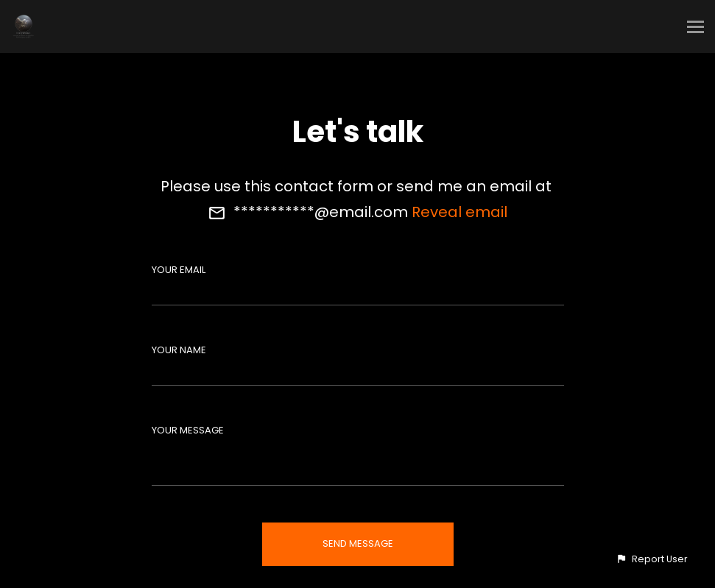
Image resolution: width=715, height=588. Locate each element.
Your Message (188, 430)
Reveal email (459, 212)
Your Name (179, 350)
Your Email (179, 270)
